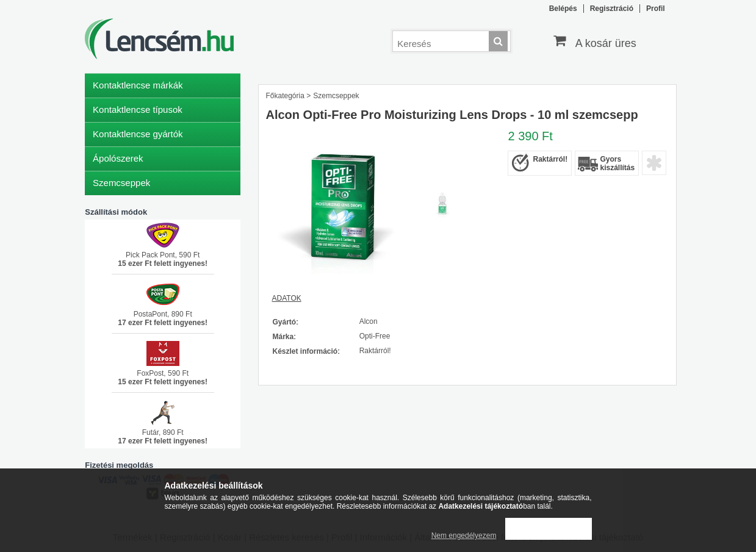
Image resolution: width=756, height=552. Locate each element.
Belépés (563, 9)
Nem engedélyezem (464, 536)
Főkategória (285, 96)
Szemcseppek (121, 183)
